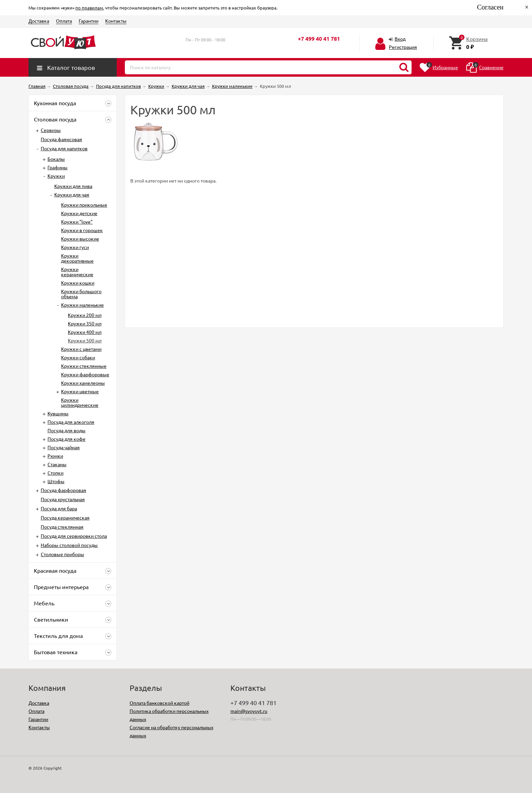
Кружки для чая (72, 194)
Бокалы (56, 159)
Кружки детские (79, 213)
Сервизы (51, 130)
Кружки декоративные (77, 258)
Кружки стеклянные (84, 366)
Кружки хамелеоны (83, 383)
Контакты (116, 21)
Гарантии (89, 21)
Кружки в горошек (82, 230)
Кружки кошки (78, 283)
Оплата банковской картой (159, 703)
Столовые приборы (62, 554)
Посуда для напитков (64, 148)
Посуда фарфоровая (63, 490)
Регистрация (403, 47)
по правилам (89, 8)
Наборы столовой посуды (69, 545)
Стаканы (57, 464)
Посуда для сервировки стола (74, 536)
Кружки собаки (78, 357)
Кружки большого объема (81, 294)
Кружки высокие (80, 239)
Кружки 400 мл (85, 332)
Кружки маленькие (82, 305)
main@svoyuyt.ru (249, 711)
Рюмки (55, 456)
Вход (400, 39)
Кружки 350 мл (85, 323)
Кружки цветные (80, 391)
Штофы (56, 481)
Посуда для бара (59, 508)
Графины (58, 167)
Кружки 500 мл (85, 340)
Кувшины (58, 413)
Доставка (39, 21)
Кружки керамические (77, 272)
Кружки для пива (73, 186)
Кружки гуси (75, 247)
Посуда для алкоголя (71, 422)
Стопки (55, 473)
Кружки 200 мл (85, 315)
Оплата (64, 21)
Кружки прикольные (84, 205)
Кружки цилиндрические (80, 402)
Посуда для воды (66, 430)
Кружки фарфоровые (85, 374)
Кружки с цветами (81, 349)
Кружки (56, 176)
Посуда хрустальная (63, 499)
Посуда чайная (64, 447)
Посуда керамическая (65, 517)
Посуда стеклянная (62, 527)
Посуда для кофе (66, 439)
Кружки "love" (77, 222)
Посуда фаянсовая (61, 139)
